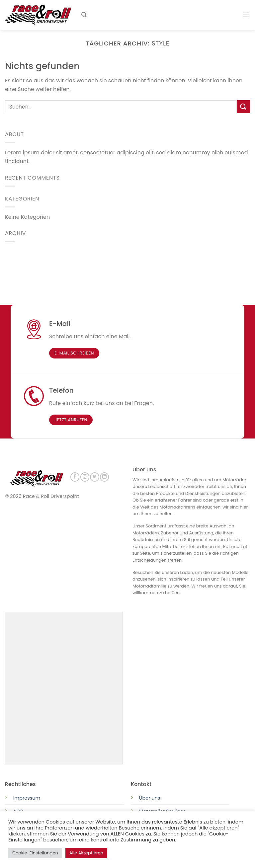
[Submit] (243, 107)
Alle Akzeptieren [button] (86, 853)
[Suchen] (84, 15)
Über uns (150, 797)
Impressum (27, 797)
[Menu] (246, 15)
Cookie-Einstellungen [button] (35, 853)
